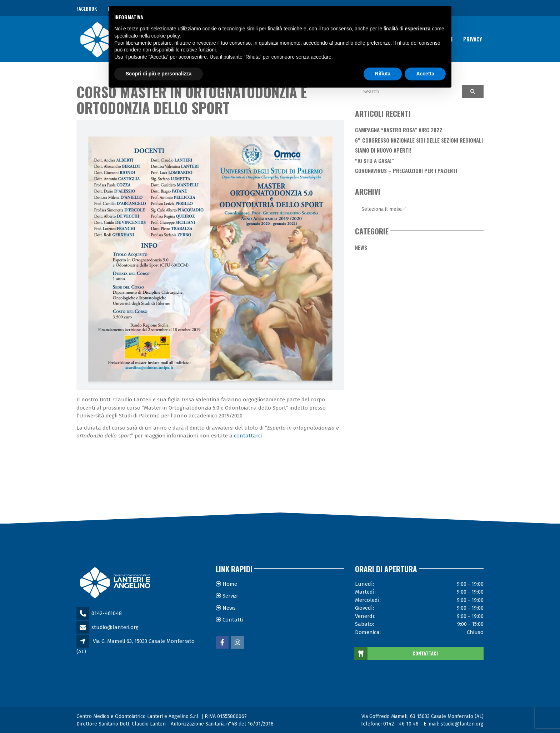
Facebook (87, 9)
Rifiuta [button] (383, 74)
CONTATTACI (396, 654)
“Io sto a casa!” (374, 160)
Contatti (233, 620)
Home (230, 584)
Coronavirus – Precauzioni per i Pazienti (406, 170)
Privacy (473, 39)
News (361, 247)
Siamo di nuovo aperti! (383, 150)
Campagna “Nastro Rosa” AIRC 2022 (399, 130)
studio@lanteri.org (115, 627)
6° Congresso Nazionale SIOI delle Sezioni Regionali (419, 140)
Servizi (230, 596)
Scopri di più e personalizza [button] (159, 74)
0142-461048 (107, 613)
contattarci (248, 436)
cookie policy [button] (166, 36)
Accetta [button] (425, 74)
